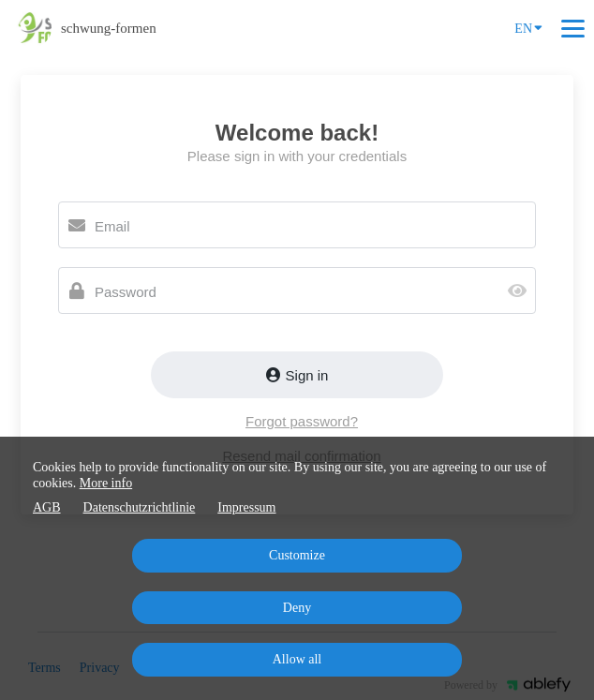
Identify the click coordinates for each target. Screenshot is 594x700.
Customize (297, 555)
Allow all (297, 659)
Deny (297, 608)
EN (528, 27)
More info (106, 483)
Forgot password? (302, 421)
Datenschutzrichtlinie (140, 507)
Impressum (246, 507)
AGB (47, 507)
